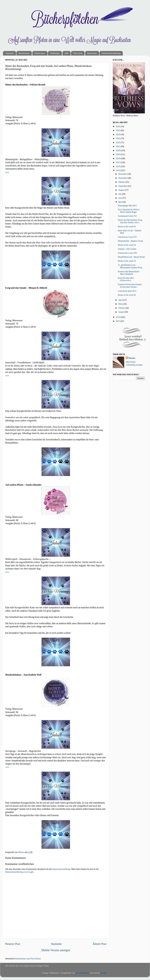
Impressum (92, 53)
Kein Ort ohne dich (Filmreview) (126, 279)
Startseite (10, 53)
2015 (118, 170)
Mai (120, 202)
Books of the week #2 (127, 295)
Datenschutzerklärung (111, 53)
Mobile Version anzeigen (56, 950)
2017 (118, 162)
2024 (118, 134)
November (123, 178)
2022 (118, 142)
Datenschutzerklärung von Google (19, 872)
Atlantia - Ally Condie (127, 249)
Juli (120, 194)
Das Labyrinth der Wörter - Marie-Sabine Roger (129, 211)
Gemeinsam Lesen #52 (127, 216)
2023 (118, 138)
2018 (118, 158)
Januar (121, 312)
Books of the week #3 (127, 261)
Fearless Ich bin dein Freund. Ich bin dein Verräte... (130, 286)
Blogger (104, 973)
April (121, 300)
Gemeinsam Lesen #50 (127, 253)
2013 (118, 321)
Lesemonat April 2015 (127, 291)
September (123, 186)
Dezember (123, 174)
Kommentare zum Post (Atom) (28, 959)
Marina (132, 358)
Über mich (78, 53)
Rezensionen (24, 53)
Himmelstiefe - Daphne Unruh (130, 241)
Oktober (122, 182)
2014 (118, 317)
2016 (118, 166)
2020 (118, 150)
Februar (122, 308)
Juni (120, 198)
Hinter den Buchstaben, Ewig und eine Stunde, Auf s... (130, 221)
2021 (118, 146)
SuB (66, 53)
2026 (118, 126)
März (121, 304)
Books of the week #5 (127, 227)
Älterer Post (99, 944)
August (122, 190)
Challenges (55, 53)
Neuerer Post (13, 944)
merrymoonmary (82, 973)
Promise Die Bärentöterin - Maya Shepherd (129, 273)
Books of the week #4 (127, 245)
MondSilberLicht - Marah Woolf (131, 257)
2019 (118, 154)
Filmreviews (40, 53)
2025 (118, 130)
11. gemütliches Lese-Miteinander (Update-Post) (130, 266)
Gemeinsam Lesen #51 (127, 237)
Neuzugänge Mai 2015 (127, 206)
